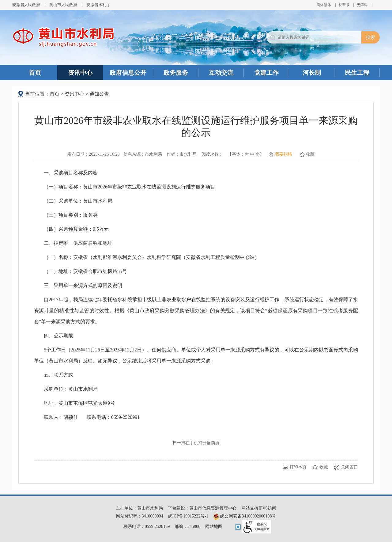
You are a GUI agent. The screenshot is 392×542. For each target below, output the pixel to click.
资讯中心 (80, 73)
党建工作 (266, 73)
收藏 (310, 154)
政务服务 (176, 73)
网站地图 (214, 527)
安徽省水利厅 (98, 5)
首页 (35, 73)
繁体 (327, 5)
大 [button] (247, 154)
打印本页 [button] (298, 467)
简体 (320, 5)
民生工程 (357, 73)
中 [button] (252, 154)
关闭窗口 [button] (349, 467)
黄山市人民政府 (63, 5)
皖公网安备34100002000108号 (245, 516)
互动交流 (221, 73)
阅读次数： (212, 154)
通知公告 (99, 94)
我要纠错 (284, 154)
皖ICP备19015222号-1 (188, 516)
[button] (344, 5)
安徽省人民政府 (26, 5)
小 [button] (258, 154)
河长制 (312, 73)
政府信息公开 (128, 73)
